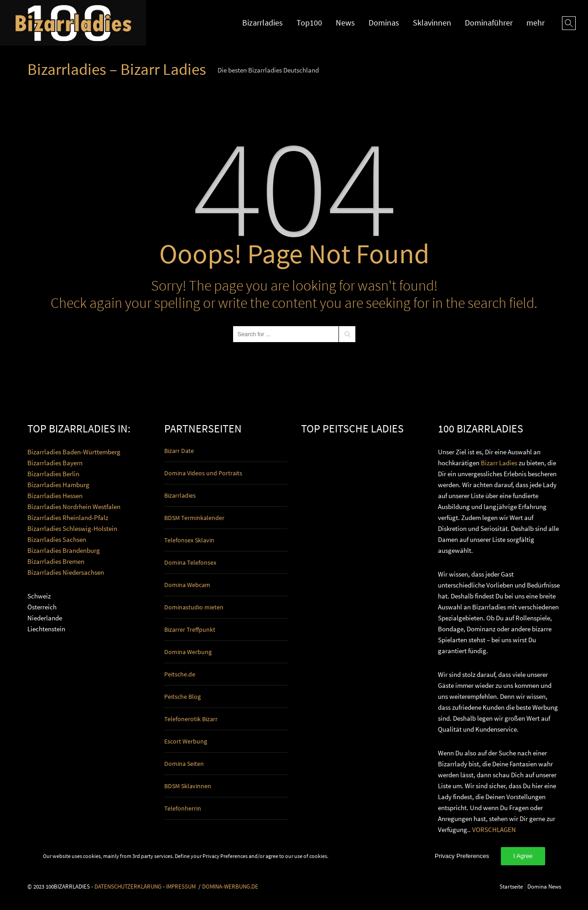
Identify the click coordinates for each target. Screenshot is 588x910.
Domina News (544, 886)
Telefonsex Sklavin (189, 540)
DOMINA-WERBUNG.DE (230, 886)
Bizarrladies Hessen (55, 496)
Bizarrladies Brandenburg (64, 550)
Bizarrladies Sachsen (57, 539)
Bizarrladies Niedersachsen (66, 572)
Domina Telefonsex (190, 562)
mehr (536, 23)
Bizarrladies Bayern (55, 463)
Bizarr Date (179, 451)
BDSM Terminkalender (194, 518)
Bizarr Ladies (499, 463)
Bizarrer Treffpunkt (190, 629)
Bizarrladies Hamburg (58, 485)
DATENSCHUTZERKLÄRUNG (128, 886)
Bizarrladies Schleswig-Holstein (72, 528)
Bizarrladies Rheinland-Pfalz (68, 517)
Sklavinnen (432, 23)
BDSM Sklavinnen (188, 786)
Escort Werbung (186, 741)
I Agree (523, 856)
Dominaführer (489, 23)
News (345, 23)
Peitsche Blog (182, 697)
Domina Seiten (184, 764)
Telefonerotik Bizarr (191, 719)
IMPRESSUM (181, 886)
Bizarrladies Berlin (53, 474)
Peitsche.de (180, 674)
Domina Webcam (187, 585)
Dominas (384, 23)
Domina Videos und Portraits (203, 473)
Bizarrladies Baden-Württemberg (74, 452)
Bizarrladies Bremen (56, 561)
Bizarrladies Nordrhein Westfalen (74, 507)
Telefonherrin (183, 808)
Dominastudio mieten (194, 607)
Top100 (309, 23)
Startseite (511, 886)
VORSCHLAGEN (494, 829)
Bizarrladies (263, 23)
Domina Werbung (188, 652)
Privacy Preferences (462, 856)
